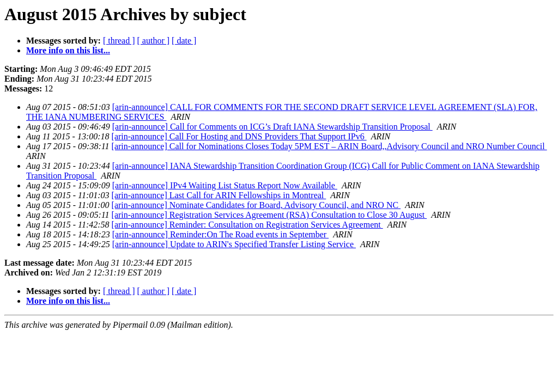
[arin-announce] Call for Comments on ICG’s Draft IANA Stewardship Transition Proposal (272, 127)
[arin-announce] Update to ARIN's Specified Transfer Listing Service (234, 244)
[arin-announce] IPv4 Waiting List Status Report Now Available (225, 185)
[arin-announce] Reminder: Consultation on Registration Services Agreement (247, 225)
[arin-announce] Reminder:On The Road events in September (220, 234)
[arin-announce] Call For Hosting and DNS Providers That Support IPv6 (239, 136)
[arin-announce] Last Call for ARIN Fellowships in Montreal (219, 195)
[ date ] (184, 41)
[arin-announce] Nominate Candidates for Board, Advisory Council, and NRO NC (256, 205)
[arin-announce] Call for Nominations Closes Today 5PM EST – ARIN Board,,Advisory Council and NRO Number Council (329, 146)
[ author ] (154, 41)
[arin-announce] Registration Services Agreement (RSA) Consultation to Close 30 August (269, 215)
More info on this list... (68, 50)
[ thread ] (119, 41)
